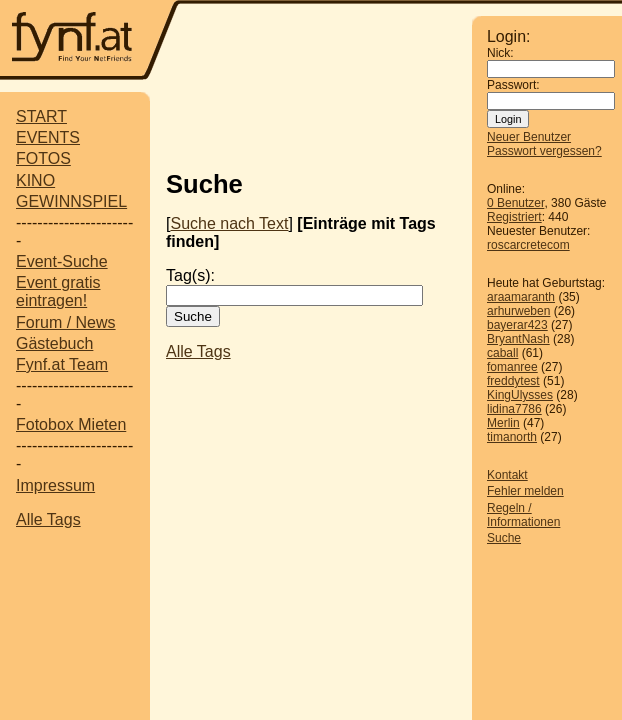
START (41, 116)
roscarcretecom (528, 245)
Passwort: (513, 85)
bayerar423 (517, 325)
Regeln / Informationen (523, 515)
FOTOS (43, 158)
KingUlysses (520, 395)
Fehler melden (525, 491)
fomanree (512, 367)
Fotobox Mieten (71, 424)
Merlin (503, 423)
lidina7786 (514, 409)
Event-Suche (62, 261)
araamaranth (521, 297)
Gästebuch (54, 343)
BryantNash (518, 339)
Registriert (514, 217)
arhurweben (518, 311)
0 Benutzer (515, 203)
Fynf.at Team (62, 364)
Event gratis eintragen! (58, 291)
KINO (35, 180)
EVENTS (48, 137)
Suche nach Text (229, 223)
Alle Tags (48, 519)
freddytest (513, 381)
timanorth (512, 437)
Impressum (55, 485)
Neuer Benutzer (529, 137)
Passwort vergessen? (544, 151)
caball (502, 353)
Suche (504, 538)
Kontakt (507, 475)
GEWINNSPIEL (71, 201)
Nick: (500, 53)
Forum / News (66, 322)
